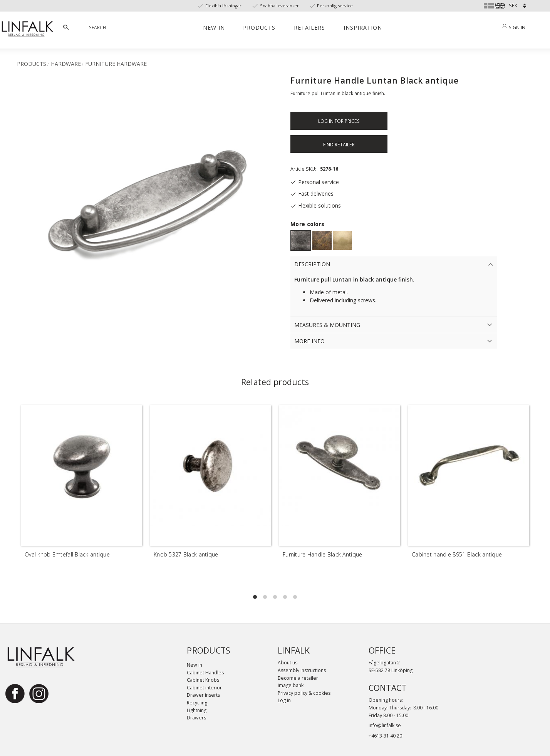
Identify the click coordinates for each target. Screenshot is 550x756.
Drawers (196, 718)
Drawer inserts (203, 695)
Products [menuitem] (259, 28)
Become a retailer (298, 678)
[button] (255, 597)
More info (309, 341)
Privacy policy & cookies (304, 693)
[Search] (66, 27)
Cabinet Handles (205, 673)
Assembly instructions (302, 670)
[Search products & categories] (98, 27)
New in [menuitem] (214, 28)
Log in (284, 700)
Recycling (197, 703)
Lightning (197, 710)
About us (288, 663)
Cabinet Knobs (203, 680)
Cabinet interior (204, 688)
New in (195, 665)
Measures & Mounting (327, 325)
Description (312, 264)
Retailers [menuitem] (309, 28)
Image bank (291, 685)
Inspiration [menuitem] (363, 28)
